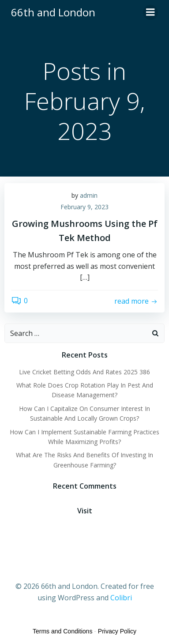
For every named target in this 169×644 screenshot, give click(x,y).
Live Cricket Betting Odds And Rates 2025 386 (84, 372)
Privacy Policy (117, 631)
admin (89, 195)
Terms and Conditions (62, 631)
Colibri (121, 598)
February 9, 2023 (84, 207)
